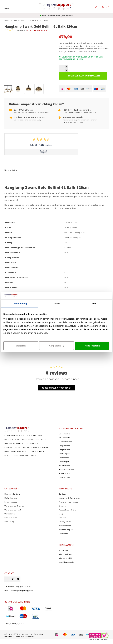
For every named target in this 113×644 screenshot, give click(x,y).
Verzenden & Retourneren (70, 498)
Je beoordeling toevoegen (56, 388)
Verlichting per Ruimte (14, 506)
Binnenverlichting (12, 494)
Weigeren (21, 346)
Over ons (63, 506)
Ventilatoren (10, 514)
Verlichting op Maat (13, 510)
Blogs (61, 514)
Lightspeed (9, 636)
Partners (62, 518)
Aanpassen (57, 346)
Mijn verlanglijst (65, 558)
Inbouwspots (64, 438)
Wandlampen (65, 466)
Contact (62, 494)
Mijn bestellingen (66, 554)
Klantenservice (65, 526)
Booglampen (64, 450)
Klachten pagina (66, 530)
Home (7, 20)
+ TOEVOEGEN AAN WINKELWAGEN (83, 76)
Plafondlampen (65, 442)
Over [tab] (93, 304)
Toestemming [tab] (20, 304)
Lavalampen (64, 462)
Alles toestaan (92, 346)
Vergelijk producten (67, 562)
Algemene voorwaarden (69, 502)
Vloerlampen (64, 454)
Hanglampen (64, 446)
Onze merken (65, 434)
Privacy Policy (65, 522)
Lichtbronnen (65, 477)
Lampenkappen (11, 502)
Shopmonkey (28, 636)
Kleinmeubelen (11, 518)
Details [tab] (56, 304)
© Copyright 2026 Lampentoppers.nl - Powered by (24, 634)
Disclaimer (63, 534)
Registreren (64, 550)
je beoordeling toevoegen (38, 30)
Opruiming (9, 522)
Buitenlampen (65, 473)
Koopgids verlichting (67, 510)
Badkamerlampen (67, 470)
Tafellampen (64, 458)
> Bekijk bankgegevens (14, 623)
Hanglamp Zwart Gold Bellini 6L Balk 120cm (30, 20)
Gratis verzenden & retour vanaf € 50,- (57, 16)
